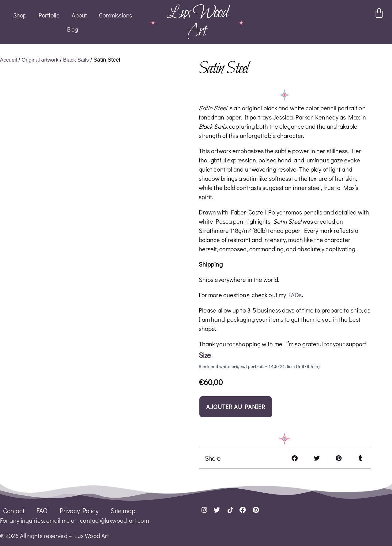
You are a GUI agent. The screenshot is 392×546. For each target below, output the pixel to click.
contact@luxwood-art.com (114, 520)
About (79, 15)
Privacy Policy (79, 510)
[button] (294, 458)
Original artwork (42, 59)
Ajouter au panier (236, 406)
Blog (72, 29)
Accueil (9, 59)
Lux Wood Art (197, 22)
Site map (123, 510)
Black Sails (79, 59)
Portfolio (49, 15)
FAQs (295, 294)
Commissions (115, 15)
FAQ (42, 510)
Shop (20, 15)
